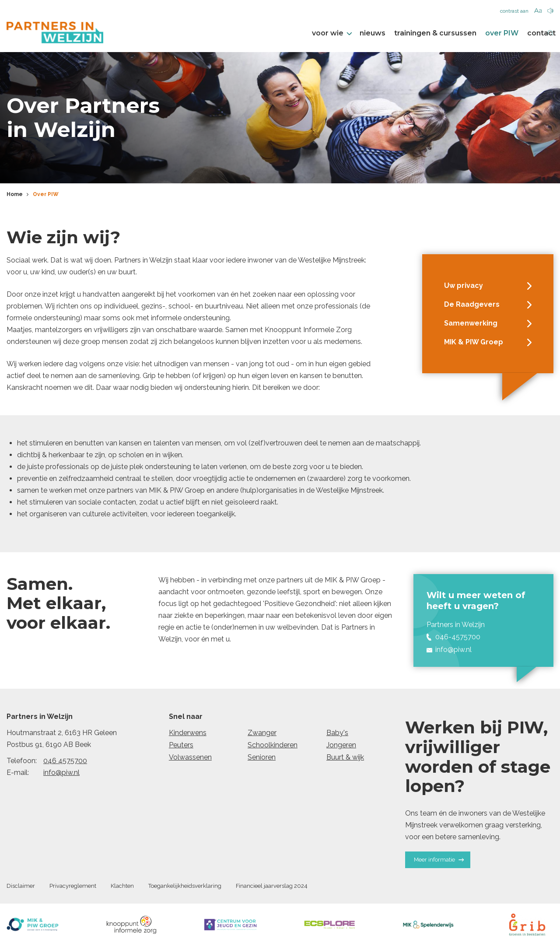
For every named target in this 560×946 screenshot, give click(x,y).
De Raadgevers (488, 305)
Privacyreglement (73, 886)
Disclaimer (21, 886)
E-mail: (18, 773)
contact (528, 33)
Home (15, 195)
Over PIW (46, 195)
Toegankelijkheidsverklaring (185, 886)
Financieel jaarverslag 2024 (272, 886)
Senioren (262, 757)
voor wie (318, 33)
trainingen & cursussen (422, 33)
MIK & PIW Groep (488, 342)
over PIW (489, 33)
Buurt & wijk (345, 757)
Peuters (181, 745)
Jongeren (341, 745)
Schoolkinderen (273, 745)
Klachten (122, 886)
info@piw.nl (61, 773)
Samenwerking (488, 323)
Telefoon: (22, 761)
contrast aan (514, 11)
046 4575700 (65, 761)
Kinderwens (188, 733)
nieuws (359, 33)
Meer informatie (439, 860)
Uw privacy (488, 286)
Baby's (337, 733)
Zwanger (262, 733)
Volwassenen (190, 757)
